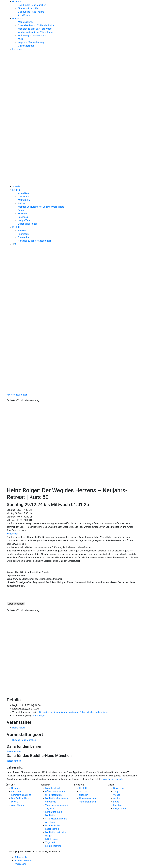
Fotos (21, 210)
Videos (117, 795)
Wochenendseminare (97, 712)
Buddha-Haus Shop (28, 224)
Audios (21, 203)
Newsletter (23, 197)
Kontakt (16, 227)
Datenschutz (24, 237)
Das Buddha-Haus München (32, 5)
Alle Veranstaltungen (17, 395)
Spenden (17, 186)
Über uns (17, 2)
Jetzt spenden (14, 751)
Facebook (23, 217)
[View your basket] (14, 244)
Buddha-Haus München (24, 740)
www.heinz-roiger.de (113, 779)
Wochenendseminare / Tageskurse (35, 32)
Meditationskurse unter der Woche (35, 29)
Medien (16, 190)
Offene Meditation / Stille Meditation (36, 25)
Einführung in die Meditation (32, 36)
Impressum (24, 234)
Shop (116, 792)
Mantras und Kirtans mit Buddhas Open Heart (41, 207)
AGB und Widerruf (23, 861)
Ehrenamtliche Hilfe (28, 8)
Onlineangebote (26, 46)
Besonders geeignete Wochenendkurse (59, 712)
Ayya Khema (24, 15)
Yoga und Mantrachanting (31, 42)
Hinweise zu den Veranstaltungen (35, 241)
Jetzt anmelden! (16, 604)
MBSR (21, 39)
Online (83, 712)
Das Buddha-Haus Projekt (31, 12)
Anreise (22, 231)
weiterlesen (12, 534)
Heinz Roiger (39, 716)
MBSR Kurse (52, 839)
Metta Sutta (24, 200)
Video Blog (23, 193)
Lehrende (17, 49)
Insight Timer (25, 220)
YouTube (22, 214)
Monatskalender (26, 22)
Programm (18, 19)
